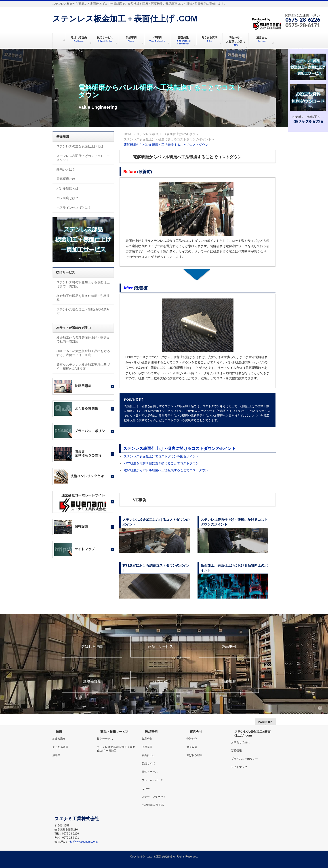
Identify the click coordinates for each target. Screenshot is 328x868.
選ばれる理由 (92, 647)
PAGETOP (265, 722)
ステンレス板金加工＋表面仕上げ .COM (125, 19)
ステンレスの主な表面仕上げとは (80, 146)
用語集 (56, 755)
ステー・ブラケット (154, 797)
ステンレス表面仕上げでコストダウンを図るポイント (161, 456)
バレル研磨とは (67, 188)
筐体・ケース (150, 772)
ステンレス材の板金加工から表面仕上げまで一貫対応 (83, 284)
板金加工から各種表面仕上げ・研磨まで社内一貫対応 (83, 340)
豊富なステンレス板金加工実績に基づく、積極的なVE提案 (83, 367)
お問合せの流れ (240, 742)
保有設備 (160, 682)
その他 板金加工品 (153, 805)
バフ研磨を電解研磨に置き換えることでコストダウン (161, 463)
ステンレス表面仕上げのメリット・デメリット (83, 158)
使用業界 (147, 747)
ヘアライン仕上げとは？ (74, 208)
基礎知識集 (92, 682)
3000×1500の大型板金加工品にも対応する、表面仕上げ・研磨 (83, 353)
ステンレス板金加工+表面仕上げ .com (252, 733)
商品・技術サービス (114, 732)
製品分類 (147, 739)
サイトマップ (239, 767)
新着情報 (229, 682)
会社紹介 (192, 739)
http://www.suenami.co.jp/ (83, 842)
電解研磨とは (66, 179)
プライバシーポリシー (244, 759)
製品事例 (229, 647)
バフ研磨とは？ (67, 198)
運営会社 (196, 732)
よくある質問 (60, 747)
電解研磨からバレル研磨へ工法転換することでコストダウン (166, 470)
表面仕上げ (148, 755)
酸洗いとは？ (66, 169)
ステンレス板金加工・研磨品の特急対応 (83, 311)
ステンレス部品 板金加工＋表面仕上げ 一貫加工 (116, 749)
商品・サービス (160, 647)
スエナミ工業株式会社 (159, 857)
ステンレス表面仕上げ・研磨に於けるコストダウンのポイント (179, 449)
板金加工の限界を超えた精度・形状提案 (83, 298)
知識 (59, 732)
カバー (146, 789)
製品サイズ (148, 764)
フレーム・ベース (152, 780)
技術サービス (105, 739)
